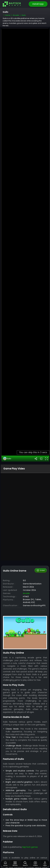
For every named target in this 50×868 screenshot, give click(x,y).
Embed (41, 540)
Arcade (26, 563)
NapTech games (30, 817)
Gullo (7, 428)
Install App (38, 4)
